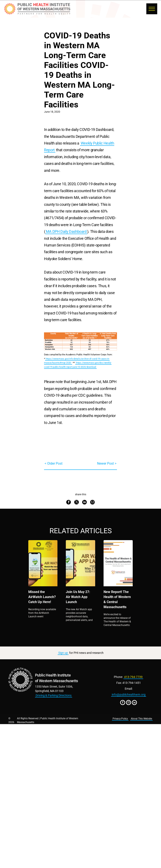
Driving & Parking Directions (54, 695)
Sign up (63, 653)
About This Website (141, 719)
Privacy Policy (120, 719)
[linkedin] (134, 703)
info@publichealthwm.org (129, 695)
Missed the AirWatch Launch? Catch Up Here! (42, 597)
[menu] (152, 9)
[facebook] (123, 703)
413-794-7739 (133, 677)
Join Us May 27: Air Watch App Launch (78, 597)
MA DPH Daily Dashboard (66, 231)
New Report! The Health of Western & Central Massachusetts (117, 599)
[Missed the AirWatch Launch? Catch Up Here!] (43, 563)
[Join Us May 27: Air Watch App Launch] (80, 563)
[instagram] (129, 703)
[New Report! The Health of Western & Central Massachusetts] (118, 563)
